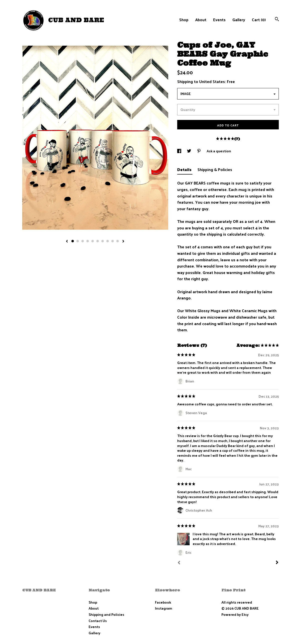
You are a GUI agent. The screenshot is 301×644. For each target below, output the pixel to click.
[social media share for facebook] (180, 151)
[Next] (277, 563)
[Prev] (179, 563)
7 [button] (103, 241)
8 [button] (108, 241)
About (201, 20)
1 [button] (73, 241)
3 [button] (83, 241)
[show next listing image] (123, 242)
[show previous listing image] (67, 242)
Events (219, 20)
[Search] (277, 20)
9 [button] (113, 241)
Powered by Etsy (235, 614)
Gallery (239, 20)
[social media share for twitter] (189, 151)
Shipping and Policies (106, 614)
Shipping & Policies (215, 169)
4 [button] (88, 241)
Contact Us (98, 621)
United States (212, 81)
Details (185, 169)
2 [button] (78, 241)
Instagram (164, 608)
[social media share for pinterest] (199, 151)
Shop (184, 20)
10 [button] (118, 241)
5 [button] (93, 241)
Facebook (163, 602)
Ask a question (219, 151)
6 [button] (98, 241)
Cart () (259, 20)
